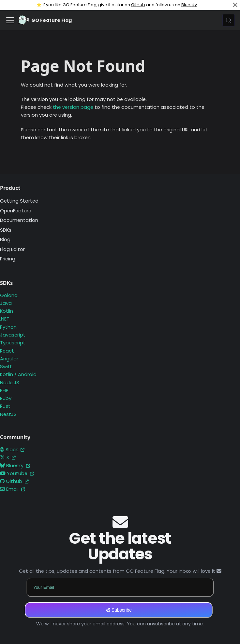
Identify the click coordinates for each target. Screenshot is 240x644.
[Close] (235, 5)
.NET (5, 319)
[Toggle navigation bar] (10, 20)
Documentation (19, 220)
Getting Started (19, 201)
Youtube (17, 473)
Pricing (8, 259)
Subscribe (119, 610)
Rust (5, 406)
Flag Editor (12, 249)
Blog (5, 239)
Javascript (13, 335)
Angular (9, 359)
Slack (12, 450)
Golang (9, 295)
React (7, 351)
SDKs (6, 230)
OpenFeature (16, 211)
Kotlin (7, 311)
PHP (4, 390)
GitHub (138, 5)
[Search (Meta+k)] (229, 20)
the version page (73, 107)
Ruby (6, 398)
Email (13, 489)
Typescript (13, 343)
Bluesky (189, 5)
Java (6, 303)
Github (14, 481)
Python (8, 327)
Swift (6, 367)
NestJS (8, 414)
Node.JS (10, 383)
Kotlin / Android (18, 374)
